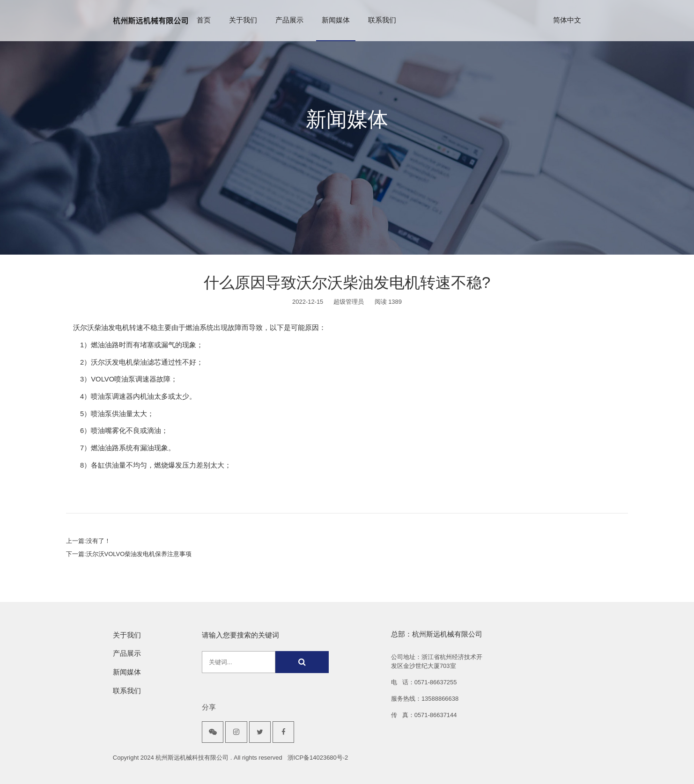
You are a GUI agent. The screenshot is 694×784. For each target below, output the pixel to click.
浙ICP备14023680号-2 (318, 758)
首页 (204, 20)
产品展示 (289, 20)
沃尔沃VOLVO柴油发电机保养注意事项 (139, 554)
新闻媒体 (336, 20)
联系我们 (382, 20)
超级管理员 (349, 302)
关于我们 (243, 20)
